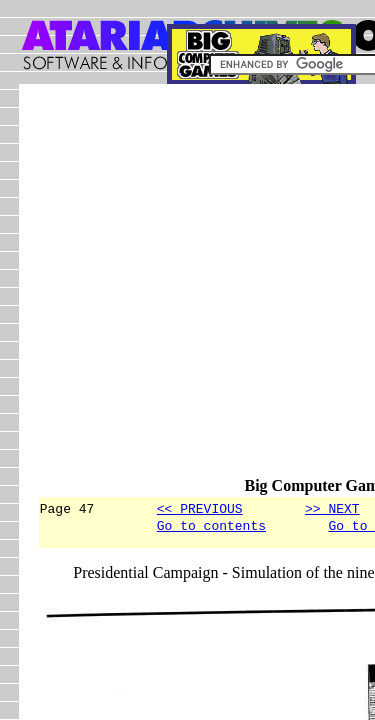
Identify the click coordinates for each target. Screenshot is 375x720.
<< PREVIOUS (200, 508)
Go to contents (211, 528)
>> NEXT (332, 508)
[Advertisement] (187, 289)
